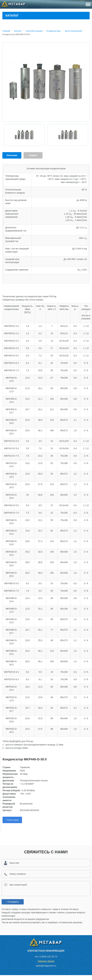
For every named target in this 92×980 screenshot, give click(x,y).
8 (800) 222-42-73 (48, 956)
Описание (12, 155)
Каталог (12, 16)
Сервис (33, 155)
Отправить (13, 902)
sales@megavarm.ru (46, 966)
